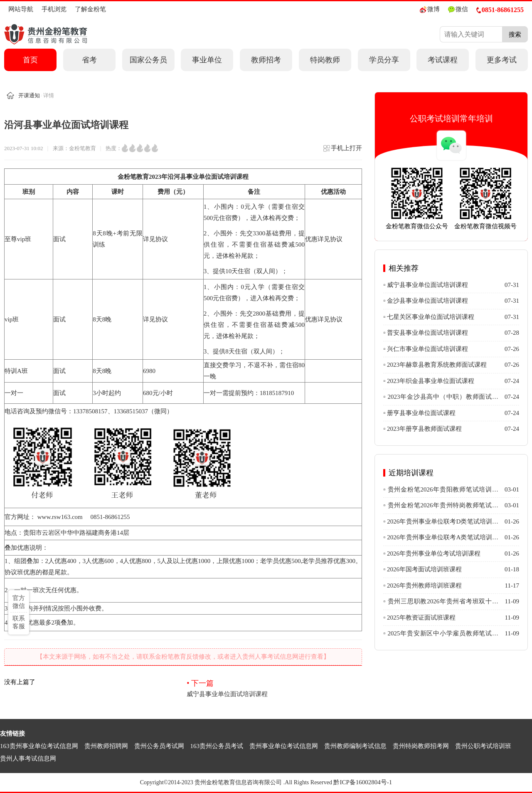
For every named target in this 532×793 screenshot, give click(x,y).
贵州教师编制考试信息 (355, 746)
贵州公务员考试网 (159, 746)
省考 (89, 60)
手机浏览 (54, 9)
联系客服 (19, 622)
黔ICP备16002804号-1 (363, 782)
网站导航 (21, 9)
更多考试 (502, 60)
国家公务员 (148, 60)
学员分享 (384, 60)
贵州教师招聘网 (106, 746)
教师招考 (266, 60)
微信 (458, 9)
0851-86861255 (500, 10)
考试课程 (443, 60)
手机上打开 (342, 151)
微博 (430, 9)
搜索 (515, 34)
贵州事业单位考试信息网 (284, 746)
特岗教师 (325, 60)
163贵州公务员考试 (217, 746)
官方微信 (19, 602)
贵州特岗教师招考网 (421, 746)
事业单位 (207, 60)
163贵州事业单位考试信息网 (39, 746)
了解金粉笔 (90, 9)
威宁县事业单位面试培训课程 (274, 688)
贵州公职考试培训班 (483, 746)
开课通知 (29, 95)
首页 (30, 60)
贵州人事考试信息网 (28, 758)
